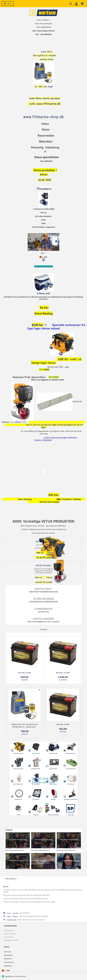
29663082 (47, 440)
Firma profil (8, 937)
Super (43, 52)
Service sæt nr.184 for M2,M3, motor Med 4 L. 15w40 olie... (25, 726)
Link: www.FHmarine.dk (45, 104)
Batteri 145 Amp (63, 673)
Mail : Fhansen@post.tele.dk (43, 31)
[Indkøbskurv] (43, 261)
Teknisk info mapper (50, 502)
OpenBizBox (9, 976)
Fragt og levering (10, 934)
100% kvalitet (12, 916)
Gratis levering (13, 913)
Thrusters (44, 189)
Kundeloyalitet (11, 920)
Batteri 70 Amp (25, 673)
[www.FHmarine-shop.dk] (44, 117)
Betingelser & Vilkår (11, 940)
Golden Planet (21, 976)
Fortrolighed (9, 930)
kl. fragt (43, 87)
